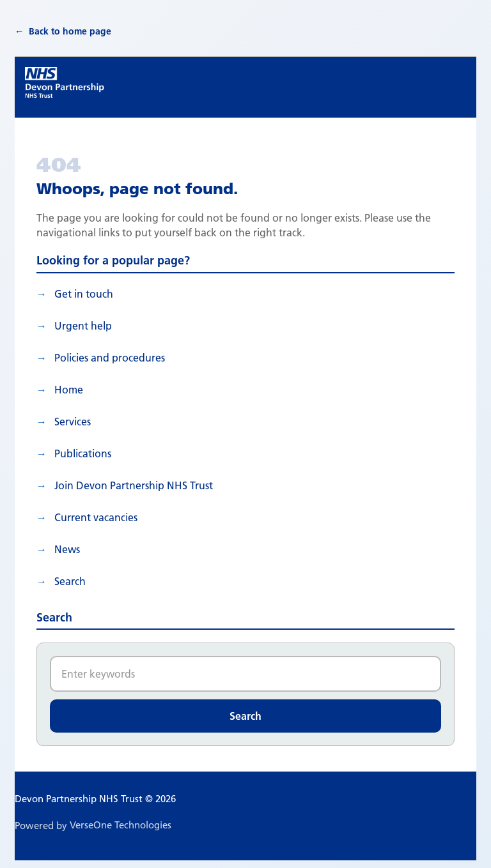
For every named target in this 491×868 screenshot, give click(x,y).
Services (73, 422)
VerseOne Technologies (121, 825)
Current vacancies (96, 517)
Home (69, 390)
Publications (83, 453)
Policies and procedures (110, 358)
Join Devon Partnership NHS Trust (134, 485)
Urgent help (83, 326)
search (70, 581)
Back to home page (70, 31)
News (67, 549)
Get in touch (84, 294)
